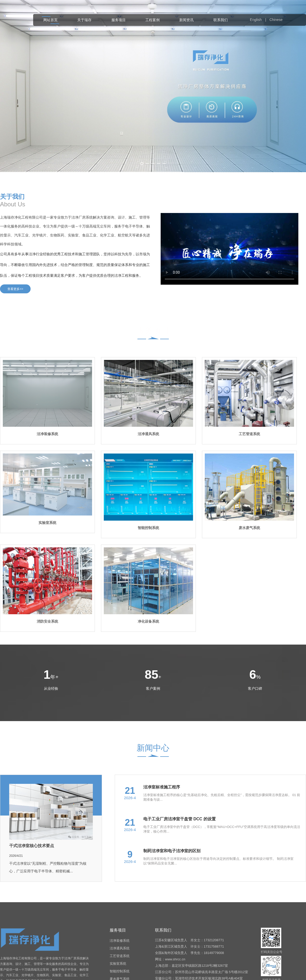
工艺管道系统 (120, 956)
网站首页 (50, 20)
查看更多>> (15, 289)
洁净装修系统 (120, 941)
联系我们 (221, 20)
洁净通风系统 (120, 948)
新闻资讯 (186, 20)
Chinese (276, 20)
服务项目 (119, 20)
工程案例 (152, 20)
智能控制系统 (120, 971)
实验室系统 (118, 964)
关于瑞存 (84, 20)
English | (259, 20)
